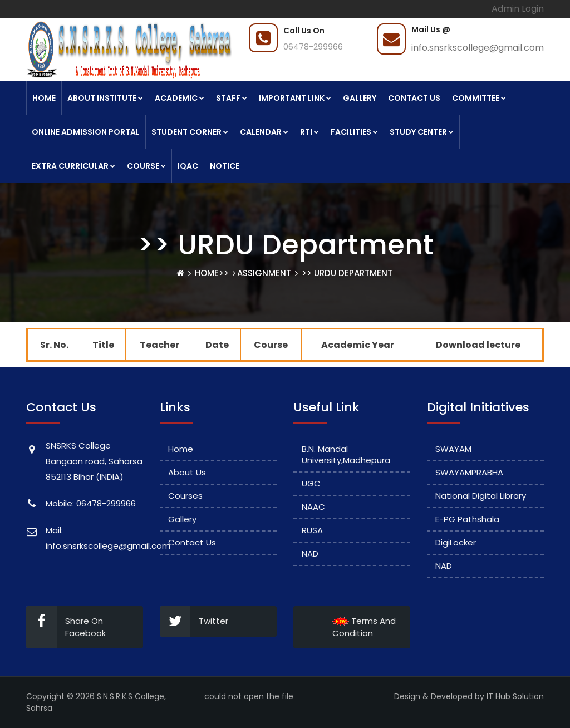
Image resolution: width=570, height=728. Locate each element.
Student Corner (190, 132)
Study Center (422, 132)
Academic (180, 98)
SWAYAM (453, 449)
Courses (185, 496)
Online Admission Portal (86, 132)
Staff (232, 98)
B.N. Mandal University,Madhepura (346, 454)
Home (44, 98)
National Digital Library (481, 496)
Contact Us (414, 98)
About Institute (105, 98)
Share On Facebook (66, 627)
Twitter (194, 621)
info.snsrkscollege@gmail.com (478, 48)
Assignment (264, 273)
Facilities (354, 132)
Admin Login (518, 9)
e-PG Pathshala (467, 519)
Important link (295, 98)
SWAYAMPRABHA (469, 472)
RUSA (312, 530)
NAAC (313, 507)
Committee (479, 98)
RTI (309, 132)
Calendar (264, 132)
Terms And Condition (364, 627)
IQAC (188, 166)
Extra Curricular (73, 166)
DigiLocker (456, 542)
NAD (310, 554)
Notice (225, 166)
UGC (311, 483)
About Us (187, 472)
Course (146, 166)
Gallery (360, 98)
